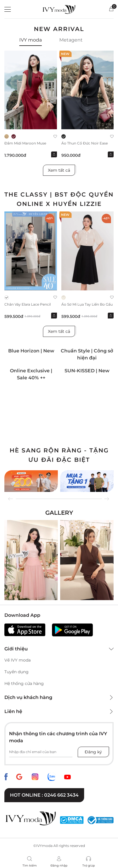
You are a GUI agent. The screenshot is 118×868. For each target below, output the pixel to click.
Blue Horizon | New (31, 351)
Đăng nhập (59, 866)
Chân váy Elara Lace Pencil (28, 304)
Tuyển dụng (17, 672)
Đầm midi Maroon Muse (25, 143)
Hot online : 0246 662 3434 (44, 795)
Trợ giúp (89, 866)
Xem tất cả (59, 170)
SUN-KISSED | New (87, 371)
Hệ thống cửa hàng (24, 683)
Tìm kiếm (30, 866)
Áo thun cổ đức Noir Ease (85, 143)
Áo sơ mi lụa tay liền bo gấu (87, 304)
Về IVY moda (18, 660)
